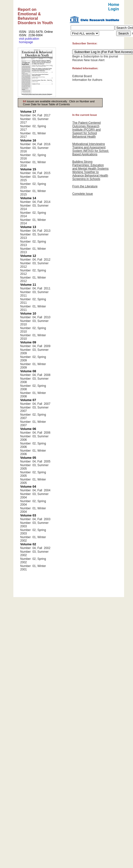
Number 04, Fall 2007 (35, 404)
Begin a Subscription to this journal (95, 56)
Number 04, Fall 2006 (35, 433)
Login (114, 9)
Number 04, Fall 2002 (35, 548)
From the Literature (85, 186)
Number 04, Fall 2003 (35, 519)
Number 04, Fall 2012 (35, 260)
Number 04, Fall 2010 (35, 317)
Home (114, 5)
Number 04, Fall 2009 (35, 346)
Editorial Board (82, 76)
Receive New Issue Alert (88, 60)
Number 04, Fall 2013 (35, 231)
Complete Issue (82, 194)
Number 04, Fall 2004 (35, 490)
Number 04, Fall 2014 (35, 202)
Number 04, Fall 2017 (35, 115)
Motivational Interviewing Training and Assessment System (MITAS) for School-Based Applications (90, 149)
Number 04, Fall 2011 (35, 288)
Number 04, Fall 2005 (35, 461)
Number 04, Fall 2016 (35, 144)
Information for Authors (87, 80)
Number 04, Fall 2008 (35, 375)
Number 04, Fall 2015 (35, 173)
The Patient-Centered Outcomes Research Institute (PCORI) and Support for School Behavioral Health (86, 130)
